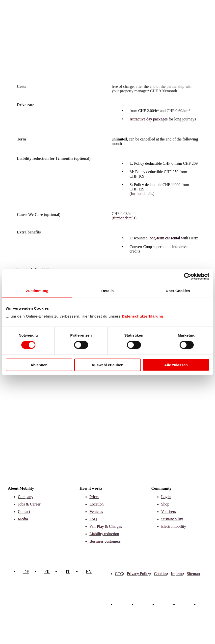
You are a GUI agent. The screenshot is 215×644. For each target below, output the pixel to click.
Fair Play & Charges (106, 526)
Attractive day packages (149, 119)
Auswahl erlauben (107, 365)
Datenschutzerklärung (143, 316)
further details (142, 194)
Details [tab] (107, 291)
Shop (165, 504)
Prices (94, 497)
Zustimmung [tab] (37, 291)
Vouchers (169, 512)
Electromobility (174, 526)
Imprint (177, 574)
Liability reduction (104, 534)
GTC (119, 574)
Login (166, 497)
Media (23, 519)
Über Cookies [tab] (178, 291)
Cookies (161, 574)
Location (96, 504)
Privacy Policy (138, 574)
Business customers (105, 541)
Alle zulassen (176, 365)
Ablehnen (39, 365)
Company (26, 497)
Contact (24, 512)
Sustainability (172, 519)
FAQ (93, 519)
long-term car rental (164, 238)
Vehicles (96, 512)
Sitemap (193, 574)
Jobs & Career (29, 504)
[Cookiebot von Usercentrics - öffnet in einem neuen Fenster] (188, 276)
